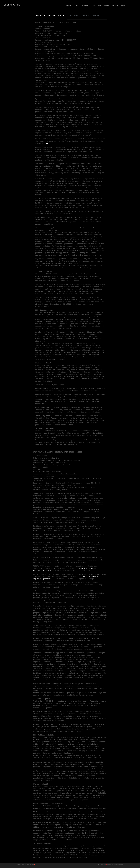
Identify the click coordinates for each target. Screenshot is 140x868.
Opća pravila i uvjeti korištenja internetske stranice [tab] (84, 16)
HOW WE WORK (85, 5)
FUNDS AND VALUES (97, 5)
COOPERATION (115, 5)
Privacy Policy (110, 865)
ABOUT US (68, 5)
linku (88, 570)
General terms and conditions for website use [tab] (50, 16)
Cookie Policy (103, 865)
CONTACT (123, 5)
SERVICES (107, 5)
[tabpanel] (70, 234)
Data (98, 865)
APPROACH (76, 5)
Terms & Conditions (118, 865)
